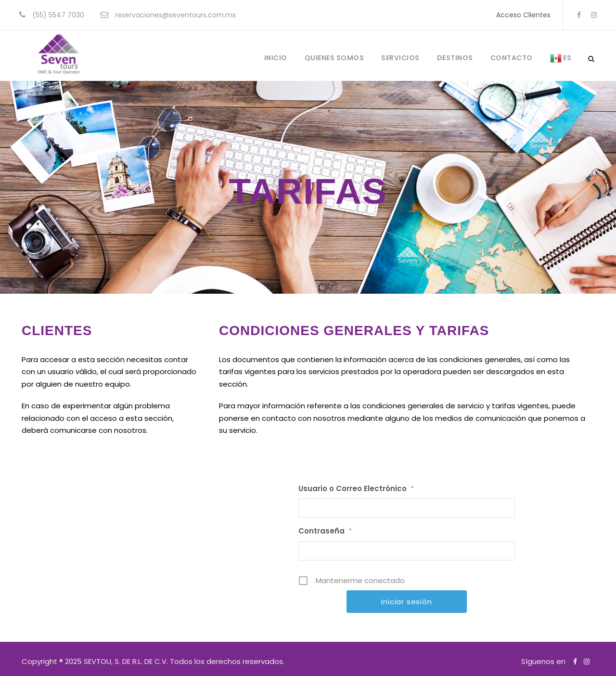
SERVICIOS (400, 58)
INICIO (276, 58)
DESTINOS (455, 58)
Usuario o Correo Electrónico (356, 488)
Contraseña (325, 531)
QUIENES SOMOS (334, 58)
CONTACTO (512, 58)
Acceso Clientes (523, 15)
